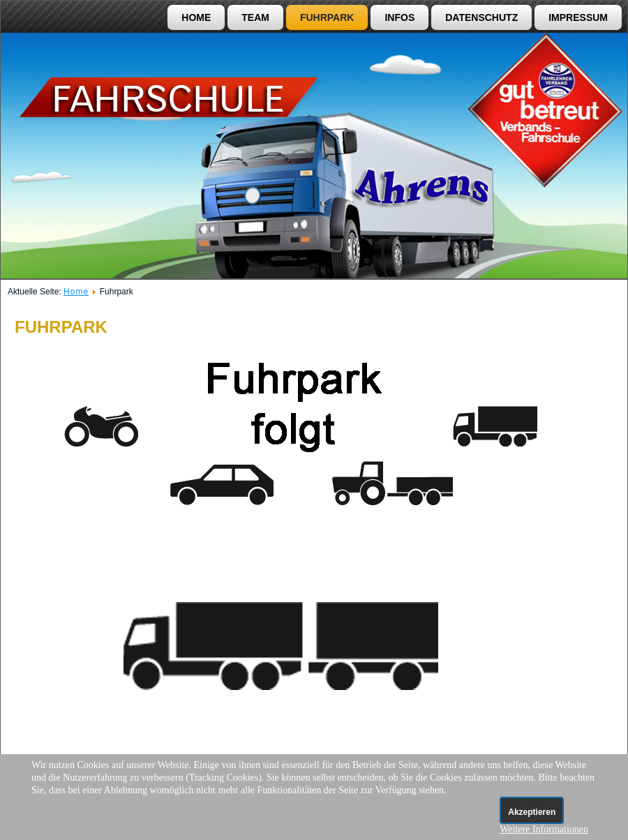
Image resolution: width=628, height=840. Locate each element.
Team (255, 17)
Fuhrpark (327, 17)
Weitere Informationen (544, 829)
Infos (399, 17)
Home (196, 17)
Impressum (578, 17)
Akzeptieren (532, 812)
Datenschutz (481, 17)
